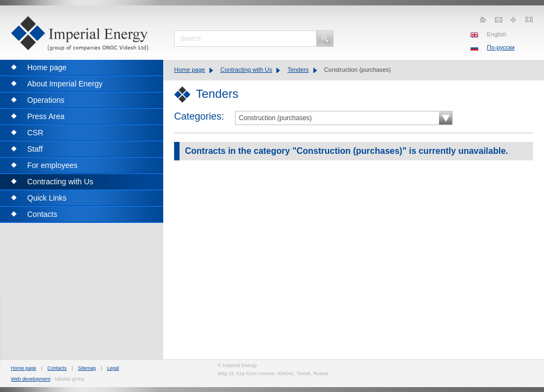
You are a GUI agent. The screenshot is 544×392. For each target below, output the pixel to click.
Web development (30, 379)
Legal (113, 368)
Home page (190, 70)
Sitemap (87, 368)
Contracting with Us (246, 70)
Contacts (57, 368)
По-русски (501, 47)
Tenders (298, 70)
